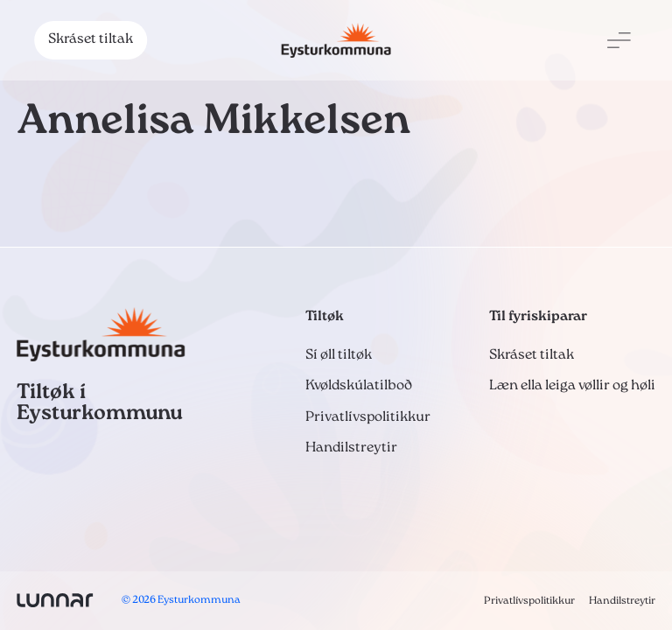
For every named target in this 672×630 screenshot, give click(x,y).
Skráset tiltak (91, 39)
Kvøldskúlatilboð (359, 386)
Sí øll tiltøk (339, 355)
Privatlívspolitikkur (368, 417)
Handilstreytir (351, 448)
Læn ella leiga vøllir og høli (572, 386)
